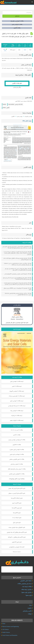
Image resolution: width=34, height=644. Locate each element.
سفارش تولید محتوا (27, 592)
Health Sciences (6, 632)
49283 (25, 50)
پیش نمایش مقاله (27, 121)
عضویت (30, 608)
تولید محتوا (29, 595)
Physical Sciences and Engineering (11, 627)
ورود (30, 605)
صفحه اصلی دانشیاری (26, 581)
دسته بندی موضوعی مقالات (25, 584)
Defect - (6, 108)
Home (4, 624)
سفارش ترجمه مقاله (27, 590)
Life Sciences (6, 630)
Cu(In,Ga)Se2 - (15, 104)
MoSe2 (4, 104)
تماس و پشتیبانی (27, 611)
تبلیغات (30, 614)
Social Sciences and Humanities (10, 635)
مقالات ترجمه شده (27, 587)
